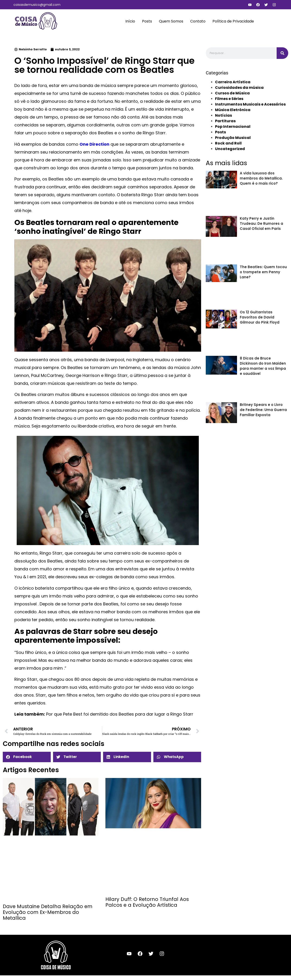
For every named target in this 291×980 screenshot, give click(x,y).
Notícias (223, 115)
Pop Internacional (233, 127)
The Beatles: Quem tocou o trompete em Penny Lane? (263, 272)
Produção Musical (233, 138)
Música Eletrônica (233, 110)
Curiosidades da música (239, 88)
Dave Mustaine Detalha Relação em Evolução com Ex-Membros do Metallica (48, 912)
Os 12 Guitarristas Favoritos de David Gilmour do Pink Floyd (260, 317)
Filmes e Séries (229, 99)
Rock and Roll (228, 143)
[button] (27, 757)
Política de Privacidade (233, 21)
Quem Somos (171, 21)
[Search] (282, 53)
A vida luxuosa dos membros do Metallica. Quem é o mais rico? (261, 178)
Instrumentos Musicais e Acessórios (250, 104)
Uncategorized (230, 149)
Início (130, 21)
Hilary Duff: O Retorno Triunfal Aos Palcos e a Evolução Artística (147, 902)
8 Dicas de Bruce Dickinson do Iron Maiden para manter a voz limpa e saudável (263, 366)
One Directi (92, 144)
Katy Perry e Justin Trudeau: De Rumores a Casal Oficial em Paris (261, 223)
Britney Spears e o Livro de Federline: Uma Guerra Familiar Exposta (263, 410)
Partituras (225, 121)
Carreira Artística (233, 82)
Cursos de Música (232, 93)
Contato (198, 21)
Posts (147, 21)
